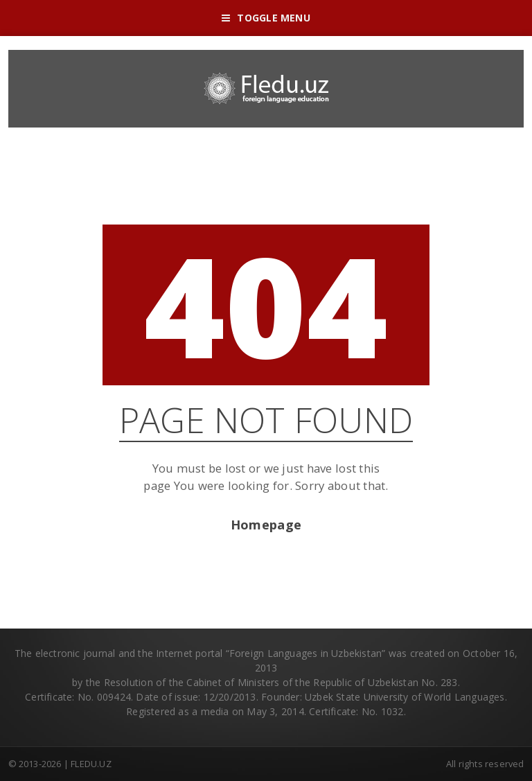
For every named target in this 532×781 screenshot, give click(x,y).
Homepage (266, 525)
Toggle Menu (266, 18)
